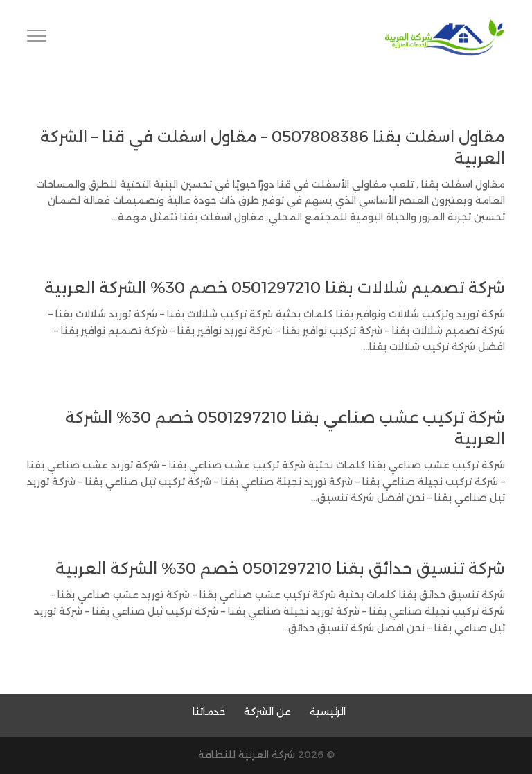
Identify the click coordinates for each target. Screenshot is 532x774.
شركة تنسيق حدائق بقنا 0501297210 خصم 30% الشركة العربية (280, 569)
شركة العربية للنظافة (247, 755)
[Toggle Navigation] (37, 38)
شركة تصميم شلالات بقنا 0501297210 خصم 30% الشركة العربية (275, 288)
